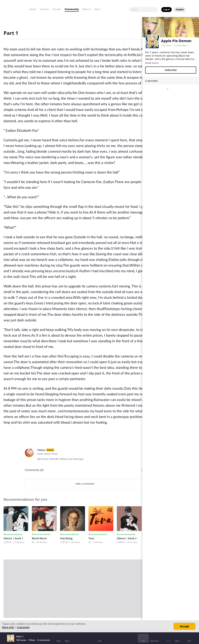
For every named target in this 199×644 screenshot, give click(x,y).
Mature (87, 9)
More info (8, 627)
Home (33, 9)
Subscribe (171, 70)
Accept (185, 626)
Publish (180, 9)
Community (72, 9)
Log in (167, 9)
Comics (44, 9)
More (99, 9)
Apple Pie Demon (176, 41)
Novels (57, 9)
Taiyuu (41, 450)
